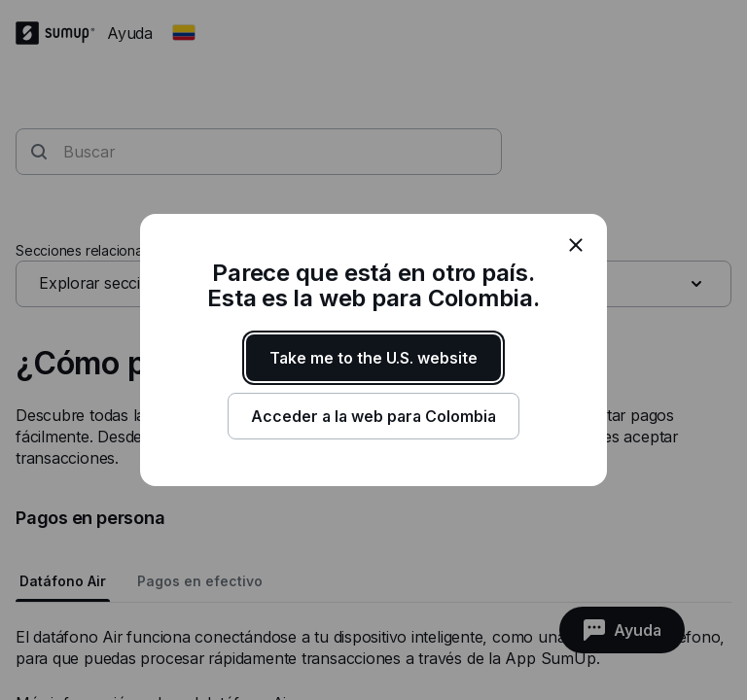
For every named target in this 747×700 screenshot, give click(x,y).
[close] (576, 245)
